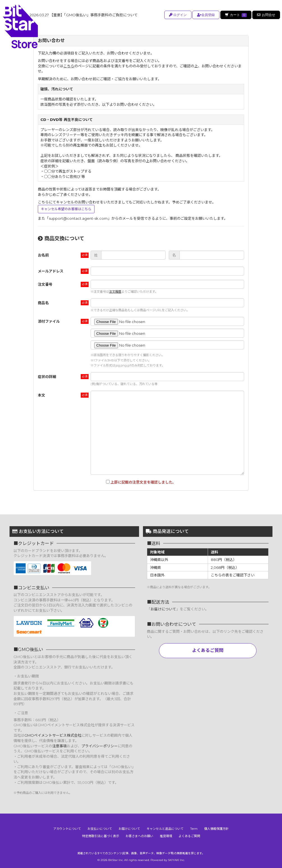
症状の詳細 (47, 377)
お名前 (43, 255)
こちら (69, 66)
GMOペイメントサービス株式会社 (53, 735)
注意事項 (59, 746)
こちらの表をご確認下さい (233, 575)
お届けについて (163, 609)
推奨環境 (166, 836)
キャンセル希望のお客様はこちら (66, 209)
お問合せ (266, 15)
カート (235, 15)
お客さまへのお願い (139, 836)
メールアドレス (51, 271)
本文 (41, 395)
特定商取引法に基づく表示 (101, 836)
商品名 (43, 303)
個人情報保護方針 (216, 829)
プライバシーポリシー (100, 746)
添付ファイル (49, 321)
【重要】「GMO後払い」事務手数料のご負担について (84, 15)
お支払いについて (100, 829)
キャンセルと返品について (165, 829)
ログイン (177, 15)
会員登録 (205, 15)
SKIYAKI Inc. (176, 860)
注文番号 (45, 284)
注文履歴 (115, 292)
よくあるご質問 (208, 650)
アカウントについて (67, 829)
